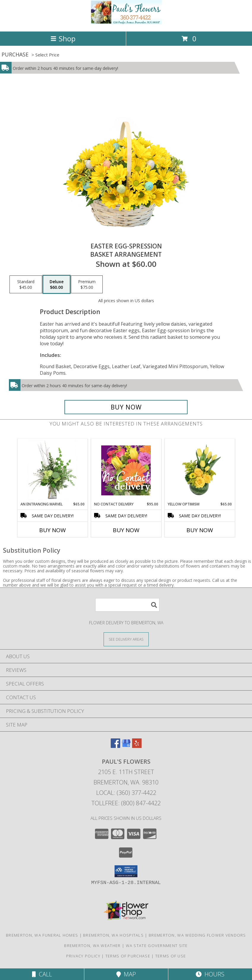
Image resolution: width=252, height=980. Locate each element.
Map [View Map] (126, 974)
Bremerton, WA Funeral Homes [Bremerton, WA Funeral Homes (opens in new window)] (42, 935)
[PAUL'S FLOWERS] (126, 23)
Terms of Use (171, 956)
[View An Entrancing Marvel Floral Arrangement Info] (52, 470)
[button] (126, 871)
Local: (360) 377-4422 (126, 793)
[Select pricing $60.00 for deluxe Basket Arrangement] (57, 284)
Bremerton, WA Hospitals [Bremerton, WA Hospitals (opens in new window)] (113, 935)
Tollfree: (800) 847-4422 (126, 803)
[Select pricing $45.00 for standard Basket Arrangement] (26, 284)
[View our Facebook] (115, 746)
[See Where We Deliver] (126, 639)
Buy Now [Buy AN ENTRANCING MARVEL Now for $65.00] (53, 530)
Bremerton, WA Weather (92, 946)
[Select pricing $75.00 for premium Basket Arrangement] (87, 284)
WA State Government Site (157, 946)
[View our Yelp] (137, 746)
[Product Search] (127, 605)
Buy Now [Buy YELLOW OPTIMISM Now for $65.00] (200, 530)
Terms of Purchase (128, 956)
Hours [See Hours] (210, 974)
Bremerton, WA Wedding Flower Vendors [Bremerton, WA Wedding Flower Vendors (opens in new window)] (197, 935)
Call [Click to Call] (42, 974)
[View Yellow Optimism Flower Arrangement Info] (200, 470)
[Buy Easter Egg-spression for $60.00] (126, 407)
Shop (63, 38)
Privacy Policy (83, 956)
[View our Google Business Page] (126, 746)
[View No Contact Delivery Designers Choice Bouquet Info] (126, 470)
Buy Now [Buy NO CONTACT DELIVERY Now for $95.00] (126, 530)
